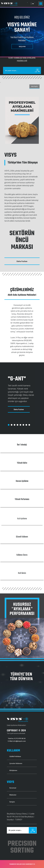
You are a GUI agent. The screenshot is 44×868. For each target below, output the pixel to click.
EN (39, 4)
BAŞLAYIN (22, 46)
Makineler (13, 795)
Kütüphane (13, 770)
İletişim (12, 802)
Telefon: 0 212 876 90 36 (17, 738)
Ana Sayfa (34, 86)
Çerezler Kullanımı (16, 763)
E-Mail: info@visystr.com (17, 741)
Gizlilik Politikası (15, 756)
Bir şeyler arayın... (11, 65)
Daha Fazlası (22, 261)
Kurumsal (13, 788)
